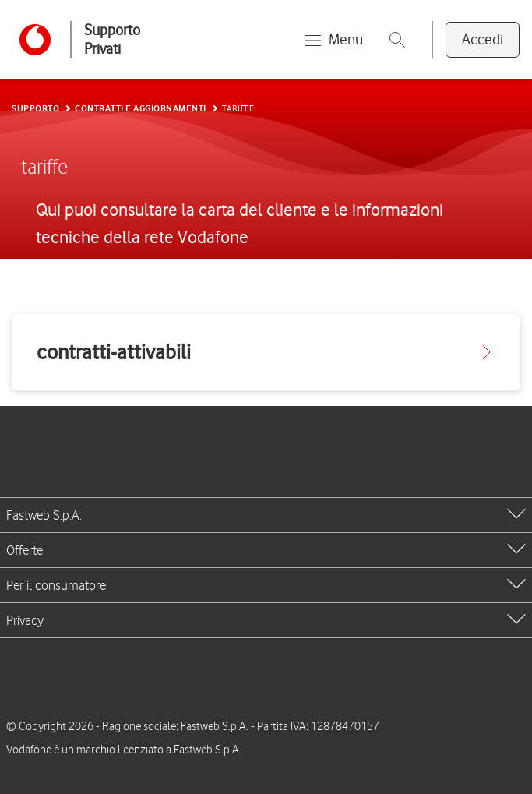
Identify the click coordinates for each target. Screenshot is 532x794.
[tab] (266, 515)
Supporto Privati (112, 39)
